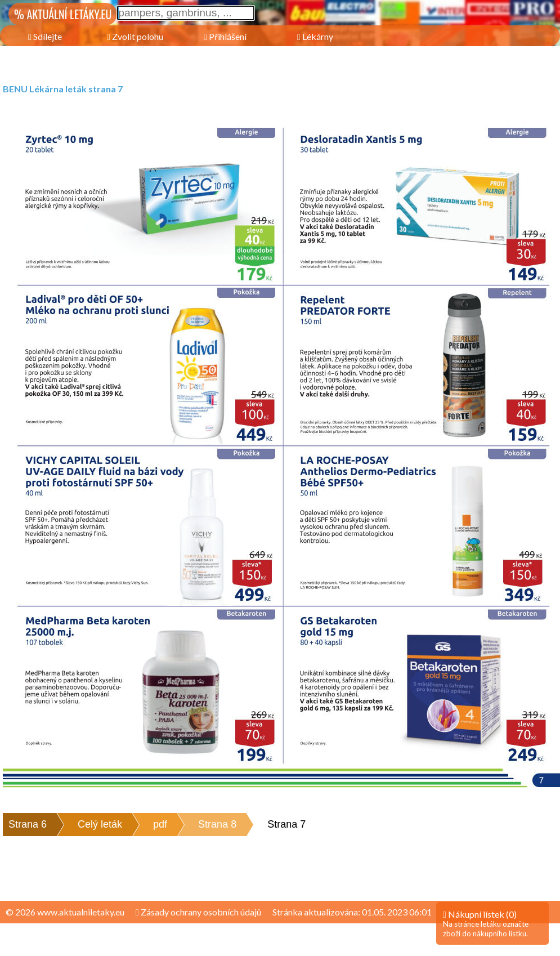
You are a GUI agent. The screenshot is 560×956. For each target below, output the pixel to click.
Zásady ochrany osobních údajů (198, 912)
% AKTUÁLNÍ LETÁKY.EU (63, 14)
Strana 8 (217, 824)
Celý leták (100, 824)
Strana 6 (28, 824)
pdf (160, 824)
